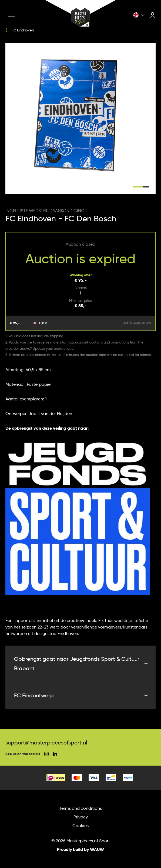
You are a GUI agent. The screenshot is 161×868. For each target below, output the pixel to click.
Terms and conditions (81, 808)
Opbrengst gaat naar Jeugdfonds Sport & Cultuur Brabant (81, 664)
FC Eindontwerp (81, 695)
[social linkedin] (55, 754)
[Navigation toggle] (11, 15)
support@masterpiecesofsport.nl (46, 743)
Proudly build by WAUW (81, 849)
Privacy (81, 817)
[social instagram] (46, 754)
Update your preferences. (53, 348)
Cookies (81, 826)
